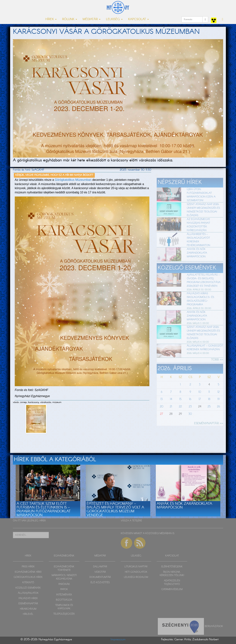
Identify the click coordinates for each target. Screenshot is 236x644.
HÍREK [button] (51, 19)
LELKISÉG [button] (114, 19)
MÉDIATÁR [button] (92, 19)
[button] (223, 19)
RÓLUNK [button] (70, 19)
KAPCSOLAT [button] (138, 19)
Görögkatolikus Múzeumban (73, 180)
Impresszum (118, 639)
